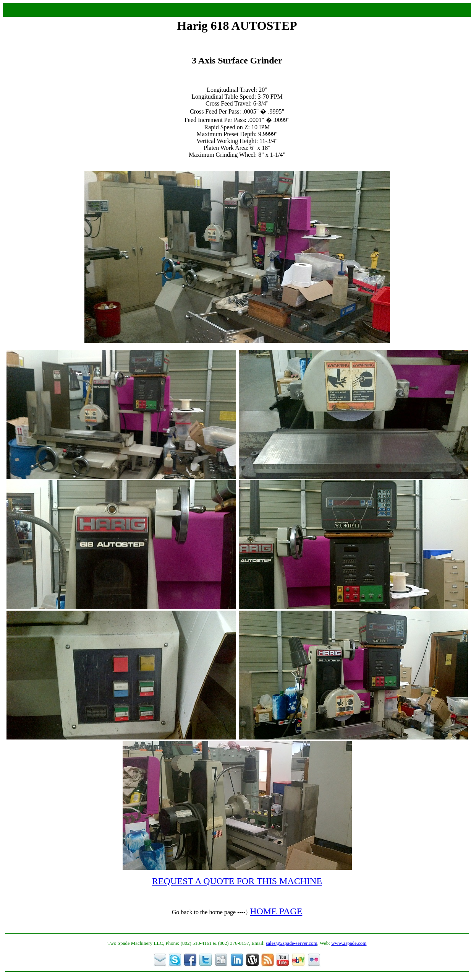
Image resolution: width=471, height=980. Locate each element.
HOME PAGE (276, 911)
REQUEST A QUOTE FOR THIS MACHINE (237, 881)
